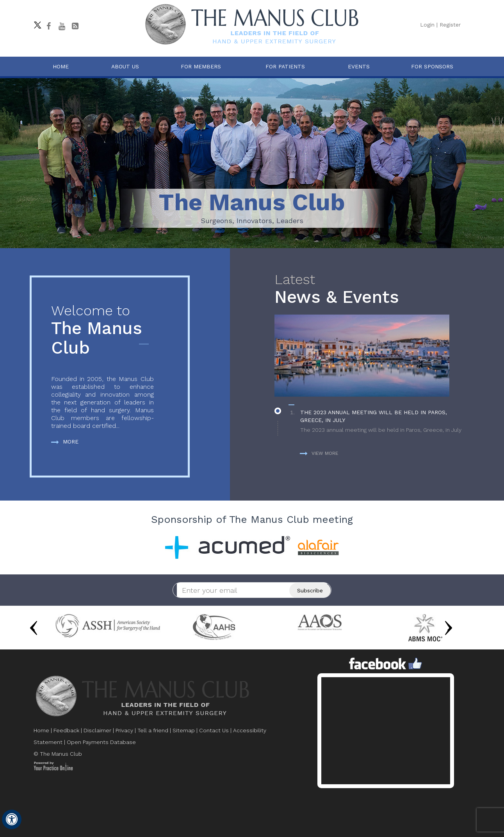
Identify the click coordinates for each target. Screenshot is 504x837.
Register (450, 25)
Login (427, 25)
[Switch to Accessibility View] (12, 819)
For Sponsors (432, 66)
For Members (201, 66)
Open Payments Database (101, 742)
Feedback (66, 730)
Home (61, 66)
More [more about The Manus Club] (65, 442)
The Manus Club (102, 330)
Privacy (124, 730)
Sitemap (184, 730)
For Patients (285, 66)
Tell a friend (153, 730)
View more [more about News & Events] (319, 453)
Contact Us (214, 730)
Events (359, 66)
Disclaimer (97, 730)
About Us (125, 66)
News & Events (371, 289)
